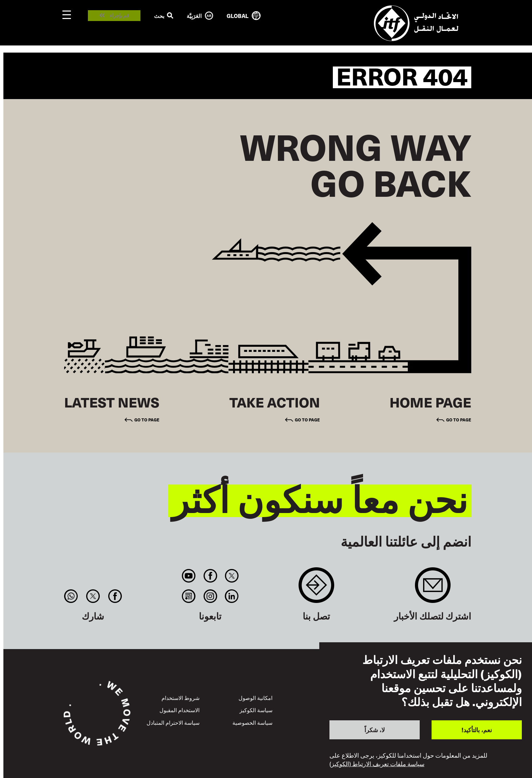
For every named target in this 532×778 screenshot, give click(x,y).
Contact (316, 589)
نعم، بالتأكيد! (477, 730)
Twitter (232, 576)
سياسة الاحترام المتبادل (173, 722)
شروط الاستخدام (180, 698)
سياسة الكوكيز (256, 710)
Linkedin (232, 596)
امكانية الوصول (255, 698)
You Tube (189, 576)
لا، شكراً (375, 730)
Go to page (459, 420)
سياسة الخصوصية (252, 722)
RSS (189, 596)
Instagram (210, 596)
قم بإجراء (119, 16)
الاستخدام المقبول (179, 710)
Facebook (210, 576)
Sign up (433, 589)
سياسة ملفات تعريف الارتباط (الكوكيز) (377, 764)
